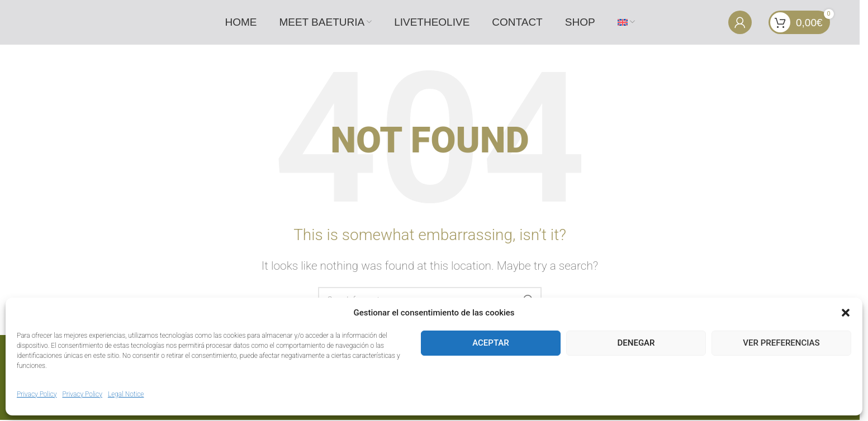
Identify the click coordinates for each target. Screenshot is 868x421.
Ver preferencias (781, 343)
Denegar (636, 343)
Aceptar (491, 343)
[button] (846, 313)
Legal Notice (126, 394)
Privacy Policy (37, 394)
